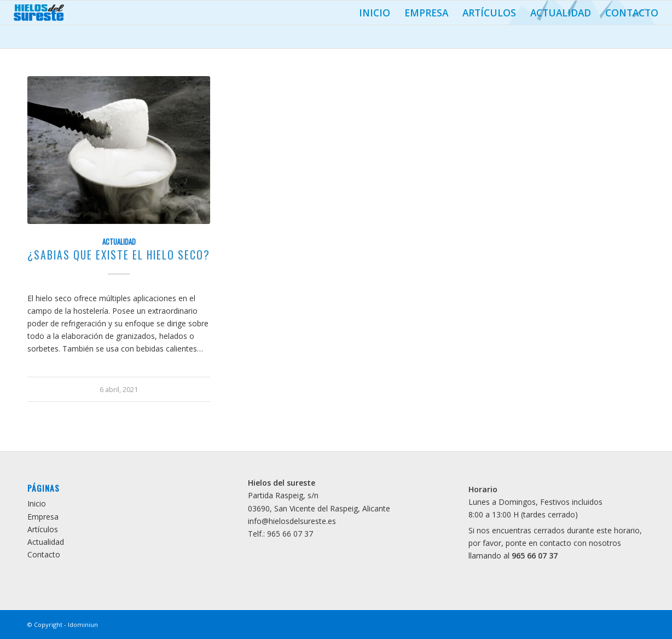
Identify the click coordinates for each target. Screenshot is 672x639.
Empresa (426, 13)
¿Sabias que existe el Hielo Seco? (119, 255)
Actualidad (561, 13)
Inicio (375, 13)
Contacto (632, 13)
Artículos (489, 13)
